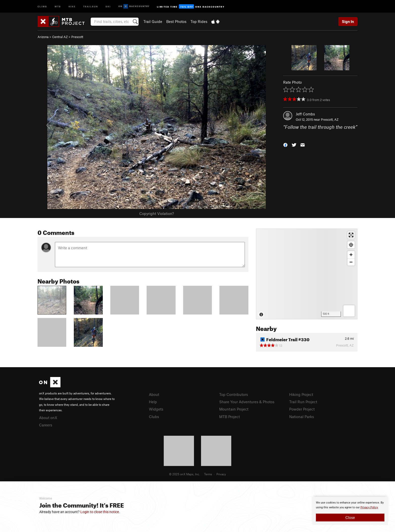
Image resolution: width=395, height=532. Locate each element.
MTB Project (229, 417)
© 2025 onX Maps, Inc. (184, 474)
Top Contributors (234, 394)
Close (350, 517)
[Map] (307, 274)
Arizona (43, 37)
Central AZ (60, 37)
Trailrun (91, 6)
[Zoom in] (351, 255)
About (154, 394)
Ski (108, 6)
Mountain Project (234, 409)
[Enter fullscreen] (351, 235)
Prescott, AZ (330, 119)
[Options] (349, 311)
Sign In (348, 21)
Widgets (156, 409)
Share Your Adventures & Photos (247, 402)
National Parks (302, 417)
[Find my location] (351, 245)
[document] (350, 511)
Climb (42, 6)
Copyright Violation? (157, 213)
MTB (58, 6)
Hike (72, 6)
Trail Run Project (303, 402)
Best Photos (176, 21)
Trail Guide (153, 21)
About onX (48, 418)
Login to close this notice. (100, 512)
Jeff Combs (305, 114)
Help (153, 402)
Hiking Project (301, 394)
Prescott (77, 37)
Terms (208, 474)
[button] (285, 144)
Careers (46, 425)
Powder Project (302, 409)
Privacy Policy (369, 507)
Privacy (221, 474)
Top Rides (199, 21)
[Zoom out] (351, 262)
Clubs (154, 417)
